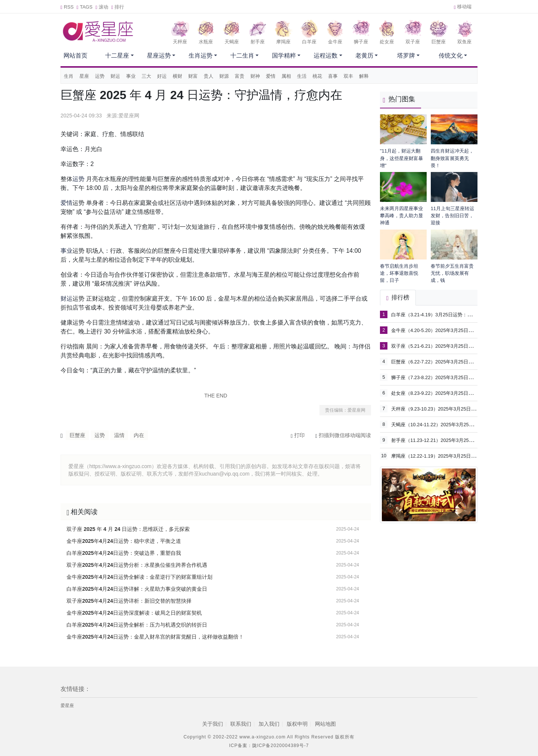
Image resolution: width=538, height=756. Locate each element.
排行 (118, 7)
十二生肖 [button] (242, 56)
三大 (146, 76)
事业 (131, 76)
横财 (177, 76)
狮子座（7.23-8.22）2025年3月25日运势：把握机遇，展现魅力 (458, 377)
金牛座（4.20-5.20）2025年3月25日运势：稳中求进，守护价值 (458, 330)
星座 (84, 76)
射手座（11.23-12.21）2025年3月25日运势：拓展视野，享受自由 (461, 440)
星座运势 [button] (159, 56)
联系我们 (241, 724)
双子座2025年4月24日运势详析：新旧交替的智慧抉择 (129, 601)
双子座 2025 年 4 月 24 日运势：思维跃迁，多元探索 (128, 529)
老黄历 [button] (364, 56)
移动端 (463, 7)
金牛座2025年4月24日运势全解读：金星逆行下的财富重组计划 (140, 577)
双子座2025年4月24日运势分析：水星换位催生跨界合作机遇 (137, 565)
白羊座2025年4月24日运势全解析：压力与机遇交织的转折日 (137, 625)
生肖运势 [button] (201, 56)
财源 (224, 76)
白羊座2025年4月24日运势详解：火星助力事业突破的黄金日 (137, 589)
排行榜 (398, 297)
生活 (302, 76)
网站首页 (75, 56)
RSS (67, 7)
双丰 (349, 76)
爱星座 (67, 706)
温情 (119, 435)
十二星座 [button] (117, 56)
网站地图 (325, 724)
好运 (162, 76)
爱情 (271, 76)
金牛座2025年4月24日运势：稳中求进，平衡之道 (124, 541)
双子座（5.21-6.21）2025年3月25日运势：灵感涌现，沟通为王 (458, 346)
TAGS (85, 7)
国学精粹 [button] (284, 56)
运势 (100, 76)
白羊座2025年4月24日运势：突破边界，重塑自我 (124, 553)
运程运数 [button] (326, 56)
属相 (286, 76)
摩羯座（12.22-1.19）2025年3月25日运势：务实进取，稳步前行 (460, 456)
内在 (139, 435)
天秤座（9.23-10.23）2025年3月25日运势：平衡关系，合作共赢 (460, 408)
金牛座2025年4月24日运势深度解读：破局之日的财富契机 (134, 613)
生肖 (69, 76)
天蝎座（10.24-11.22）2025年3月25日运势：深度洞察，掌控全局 (461, 424)
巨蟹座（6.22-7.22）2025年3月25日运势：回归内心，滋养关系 (458, 361)
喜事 (333, 76)
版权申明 (297, 724)
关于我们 (213, 724)
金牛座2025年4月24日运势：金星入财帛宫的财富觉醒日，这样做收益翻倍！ (155, 637)
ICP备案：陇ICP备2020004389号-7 (269, 746)
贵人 (208, 76)
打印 (298, 435)
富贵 (240, 76)
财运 (115, 76)
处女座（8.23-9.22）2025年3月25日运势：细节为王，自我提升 (458, 393)
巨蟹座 (77, 435)
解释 (364, 76)
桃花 (318, 76)
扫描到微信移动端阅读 (343, 435)
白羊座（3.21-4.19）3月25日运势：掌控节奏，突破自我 (451, 314)
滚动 (102, 7)
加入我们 (269, 724)
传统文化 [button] (451, 56)
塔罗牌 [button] (406, 56)
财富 (193, 76)
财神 (255, 76)
